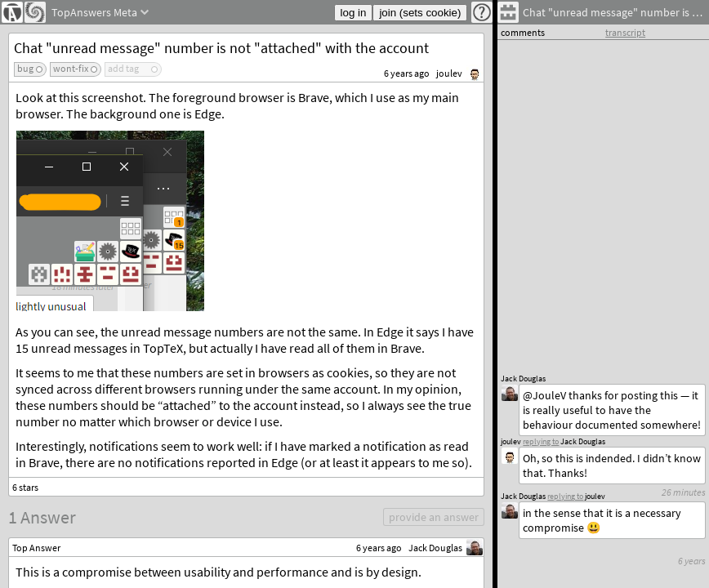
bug (25, 68)
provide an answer (434, 517)
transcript (625, 32)
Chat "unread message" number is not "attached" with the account (221, 48)
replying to (565, 496)
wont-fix (71, 68)
